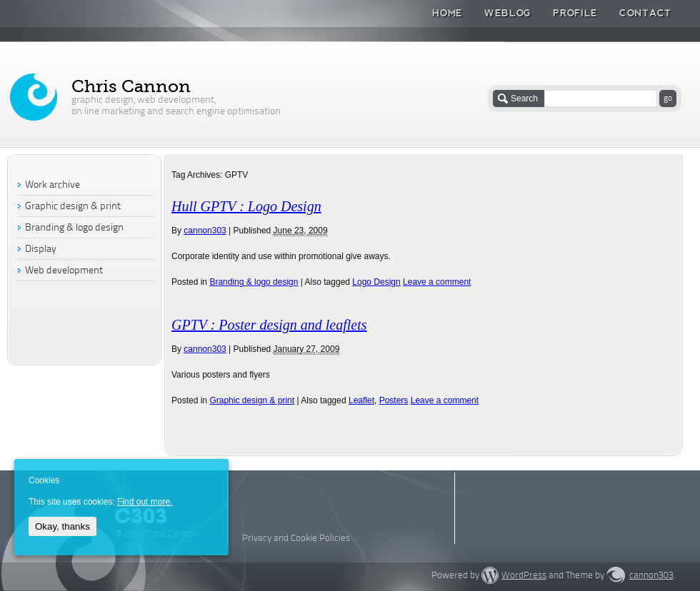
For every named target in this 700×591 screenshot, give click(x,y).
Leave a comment (437, 282)
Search (524, 98)
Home (447, 13)
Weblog (508, 13)
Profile (575, 13)
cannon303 (205, 231)
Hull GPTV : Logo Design (246, 206)
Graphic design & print (252, 400)
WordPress (524, 576)
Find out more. (145, 502)
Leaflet (361, 400)
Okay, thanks (62, 526)
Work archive (52, 185)
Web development (64, 271)
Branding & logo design (254, 282)
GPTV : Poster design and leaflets (269, 325)
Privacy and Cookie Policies (296, 539)
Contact (645, 13)
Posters (394, 400)
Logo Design (376, 282)
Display (41, 249)
